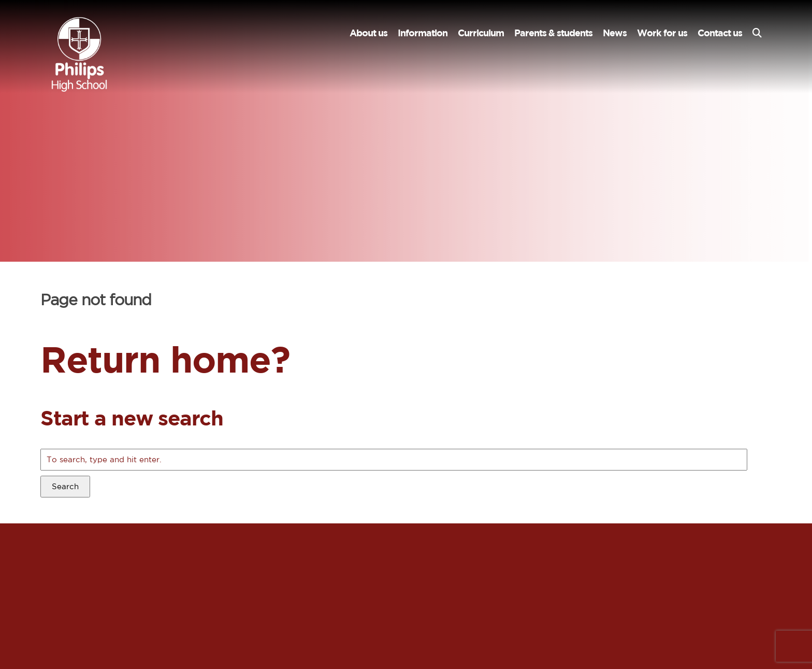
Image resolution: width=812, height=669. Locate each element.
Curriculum (481, 33)
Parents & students (553, 33)
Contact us (720, 33)
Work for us (662, 33)
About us (368, 33)
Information (423, 33)
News (615, 33)
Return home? (165, 359)
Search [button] (65, 486)
